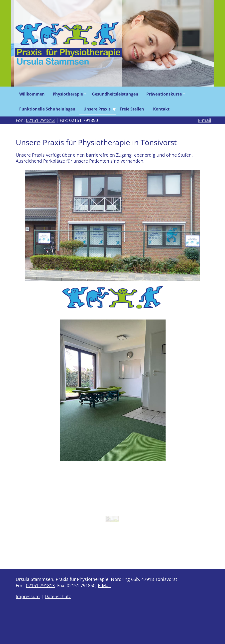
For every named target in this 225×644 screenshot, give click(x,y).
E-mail (205, 120)
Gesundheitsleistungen (115, 94)
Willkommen (32, 94)
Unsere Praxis (97, 109)
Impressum (28, 596)
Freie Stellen (132, 109)
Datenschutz (58, 596)
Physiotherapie (68, 94)
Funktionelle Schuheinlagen (47, 109)
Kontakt (161, 109)
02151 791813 (40, 120)
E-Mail (104, 585)
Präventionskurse (164, 94)
